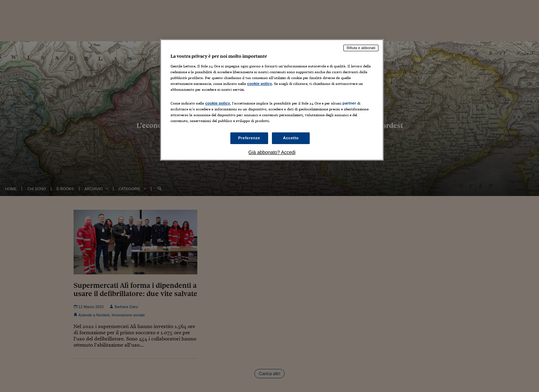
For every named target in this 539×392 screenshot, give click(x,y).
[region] (272, 100)
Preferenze (249, 138)
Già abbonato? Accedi (272, 152)
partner (349, 103)
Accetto (291, 138)
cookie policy (260, 84)
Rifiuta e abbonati (361, 48)
